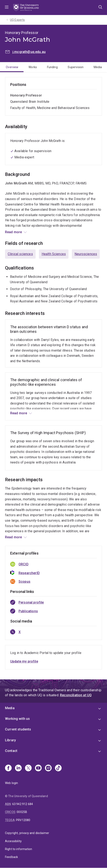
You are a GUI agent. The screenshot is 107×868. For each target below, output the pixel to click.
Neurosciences (86, 254)
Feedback (11, 857)
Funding (52, 67)
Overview (12, 67)
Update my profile (24, 661)
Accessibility (13, 841)
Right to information (19, 849)
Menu (7, 8)
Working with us (17, 719)
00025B (22, 812)
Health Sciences (54, 254)
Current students (18, 729)
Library (10, 740)
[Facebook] (8, 768)
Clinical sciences (20, 254)
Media (98, 67)
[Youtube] (38, 768)
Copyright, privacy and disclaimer (27, 833)
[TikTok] (58, 768)
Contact (11, 751)
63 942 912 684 (23, 804)
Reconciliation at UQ (76, 695)
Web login (11, 783)
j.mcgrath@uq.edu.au (29, 52)
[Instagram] (48, 768)
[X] (28, 768)
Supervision (76, 67)
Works (33, 67)
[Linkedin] (18, 768)
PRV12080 (23, 820)
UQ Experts (17, 20)
